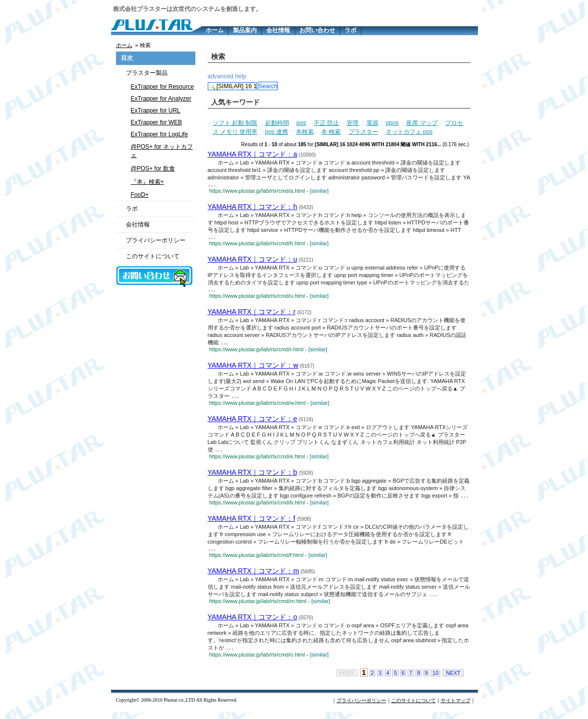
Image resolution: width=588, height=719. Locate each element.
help (241, 76)
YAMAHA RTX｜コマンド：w (253, 369)
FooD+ (140, 195)
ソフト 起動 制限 (235, 123)
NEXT (453, 680)
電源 (372, 123)
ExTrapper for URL (156, 111)
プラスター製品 (147, 73)
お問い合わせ (317, 30)
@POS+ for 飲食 (153, 168)
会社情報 (278, 30)
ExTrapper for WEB (157, 122)
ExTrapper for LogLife (160, 134)
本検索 (305, 132)
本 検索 (331, 132)
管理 (353, 123)
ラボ (351, 30)
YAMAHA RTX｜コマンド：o (253, 623)
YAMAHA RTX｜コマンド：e (253, 423)
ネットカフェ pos (409, 132)
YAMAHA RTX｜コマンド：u (253, 261)
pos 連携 (277, 132)
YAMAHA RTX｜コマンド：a (253, 154)
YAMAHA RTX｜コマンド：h (253, 208)
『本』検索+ (147, 182)
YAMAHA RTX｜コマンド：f (252, 523)
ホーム (215, 30)
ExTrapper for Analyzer (161, 99)
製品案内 (245, 30)
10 (435, 680)
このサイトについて (153, 256)
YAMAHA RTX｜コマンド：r (252, 315)
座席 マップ (422, 123)
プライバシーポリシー (156, 240)
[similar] (319, 192)
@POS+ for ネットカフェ (162, 151)
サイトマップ (456, 707)
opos (392, 123)
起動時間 (277, 123)
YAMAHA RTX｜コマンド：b (253, 477)
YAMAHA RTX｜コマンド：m (254, 577)
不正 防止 (326, 123)
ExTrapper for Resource (163, 87)
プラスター (363, 132)
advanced (221, 76)
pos (301, 123)
